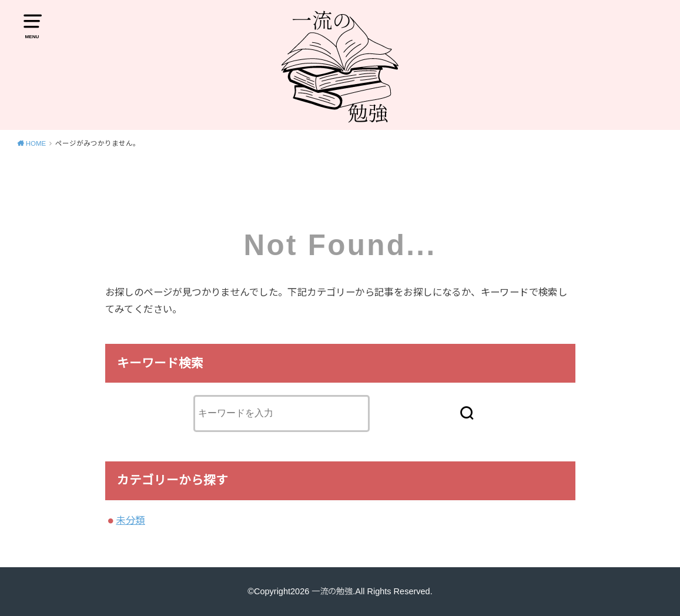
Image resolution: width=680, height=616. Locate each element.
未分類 (130, 520)
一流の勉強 (332, 591)
